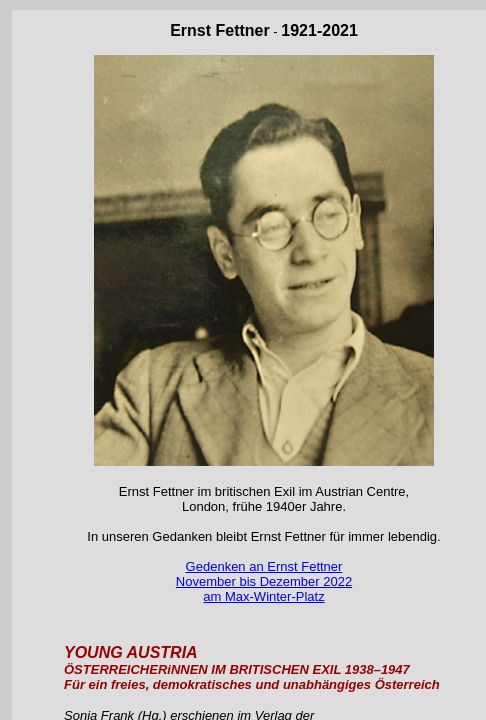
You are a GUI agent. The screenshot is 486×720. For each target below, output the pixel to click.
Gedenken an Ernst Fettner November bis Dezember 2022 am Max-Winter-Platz (264, 581)
